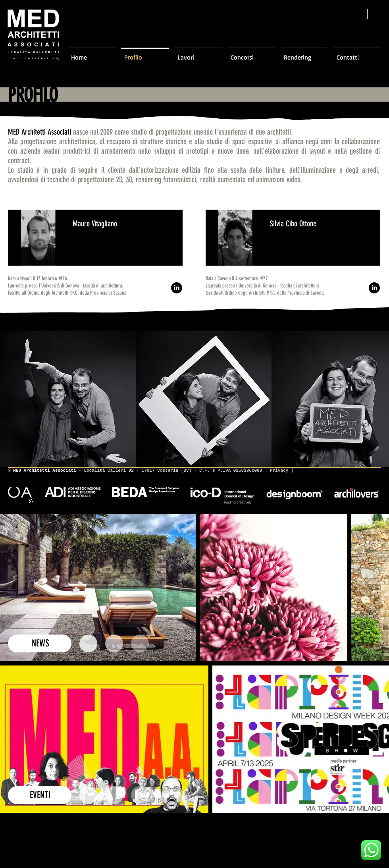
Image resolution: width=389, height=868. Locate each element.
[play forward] (379, 399)
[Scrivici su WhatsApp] (371, 850)
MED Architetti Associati (39, 132)
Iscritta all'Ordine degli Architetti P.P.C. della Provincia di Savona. (265, 293)
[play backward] (10, 399)
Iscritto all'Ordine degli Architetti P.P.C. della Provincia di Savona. (68, 293)
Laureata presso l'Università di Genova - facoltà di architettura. (263, 286)
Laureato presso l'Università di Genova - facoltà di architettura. (65, 286)
